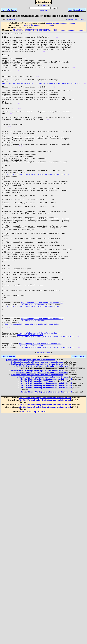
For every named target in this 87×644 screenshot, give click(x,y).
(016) (8, 387)
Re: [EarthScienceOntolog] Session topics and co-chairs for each (37, 425)
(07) (38, 85)
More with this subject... (43, 416)
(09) (54, 98)
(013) (48, 137)
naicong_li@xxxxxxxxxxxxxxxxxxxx (39, 25)
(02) (57, 38)
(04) (14, 60)
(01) (29, 34)
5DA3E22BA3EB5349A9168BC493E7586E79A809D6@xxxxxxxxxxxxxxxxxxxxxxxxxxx (48, 30)
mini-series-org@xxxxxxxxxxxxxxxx (60, 23)
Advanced (43, 10)
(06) (18, 79)
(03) (44, 55)
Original (81, 19)
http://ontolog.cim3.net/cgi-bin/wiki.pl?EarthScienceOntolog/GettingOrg (37, 203)
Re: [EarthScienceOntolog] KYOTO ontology (39, 445)
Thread (77, 10)
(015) (20, 169)
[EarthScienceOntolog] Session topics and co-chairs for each (31, 423)
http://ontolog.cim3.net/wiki (32, 359)
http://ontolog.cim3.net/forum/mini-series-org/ (42, 357)
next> (15, 10)
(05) (74, 75)
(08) (85, 94)
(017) (79, 398)
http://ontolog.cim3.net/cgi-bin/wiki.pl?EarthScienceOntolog (31, 361)
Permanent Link (72, 19)
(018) (79, 410)
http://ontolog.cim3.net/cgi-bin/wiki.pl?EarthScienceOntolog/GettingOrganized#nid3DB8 (41, 94)
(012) (11, 130)
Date (9, 10)
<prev (4, 10)
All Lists (45, 5)
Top (40, 5)
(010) (18, 117)
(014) (9, 145)
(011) (19, 124)
